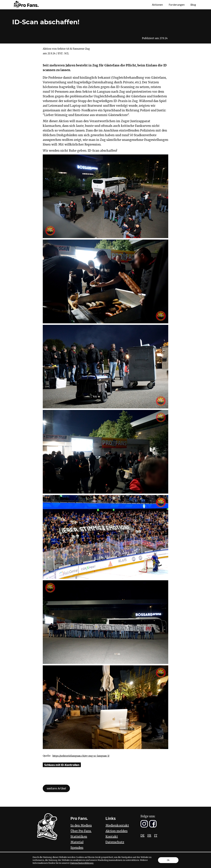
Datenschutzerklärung (82, 863)
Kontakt (112, 837)
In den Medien (81, 825)
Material (77, 842)
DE (142, 836)
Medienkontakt (117, 825)
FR (149, 836)
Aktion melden (117, 831)
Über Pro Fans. (81, 831)
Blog (193, 5)
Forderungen (177, 5)
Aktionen (157, 5)
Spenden (77, 848)
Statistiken (79, 837)
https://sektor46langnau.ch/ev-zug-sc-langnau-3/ (81, 756)
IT (156, 836)
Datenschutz (115, 842)
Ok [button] (168, 860)
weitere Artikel (56, 788)
